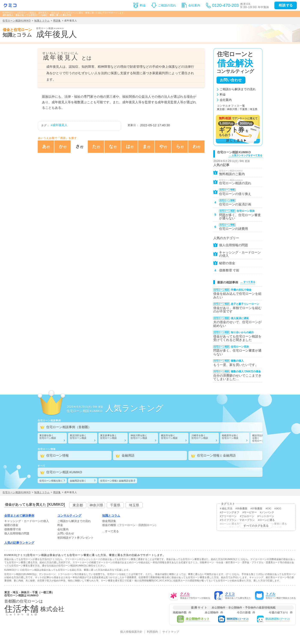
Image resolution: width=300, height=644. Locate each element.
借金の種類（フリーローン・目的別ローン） (130, 525)
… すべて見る (248, 282)
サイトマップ (171, 632)
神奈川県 (232, 109)
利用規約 (152, 632)
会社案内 (226, 100)
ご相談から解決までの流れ (238, 89)
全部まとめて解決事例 (19, 516)
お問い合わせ (231, 80)
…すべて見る (110, 531)
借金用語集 (109, 521)
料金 (223, 95)
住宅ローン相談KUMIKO (17, 21)
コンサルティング (69, 516)
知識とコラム (42, 21)
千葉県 (243, 109)
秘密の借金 (11, 525)
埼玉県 (254, 109)
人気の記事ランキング (19, 543)
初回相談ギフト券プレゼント (75, 538)
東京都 (221, 109)
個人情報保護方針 (131, 632)
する (286, 5)
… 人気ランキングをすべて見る (246, 155)
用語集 (57, 21)
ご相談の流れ (167, 5)
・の (27, 521)
